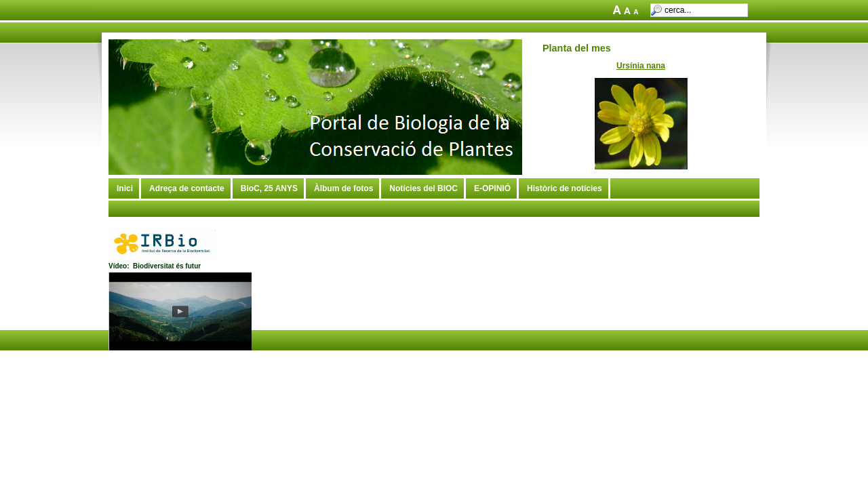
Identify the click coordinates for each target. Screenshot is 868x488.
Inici (125, 188)
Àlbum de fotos (343, 188)
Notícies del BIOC (423, 188)
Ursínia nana (641, 66)
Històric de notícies (565, 188)
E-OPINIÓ (492, 188)
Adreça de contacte (187, 188)
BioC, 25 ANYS (269, 188)
